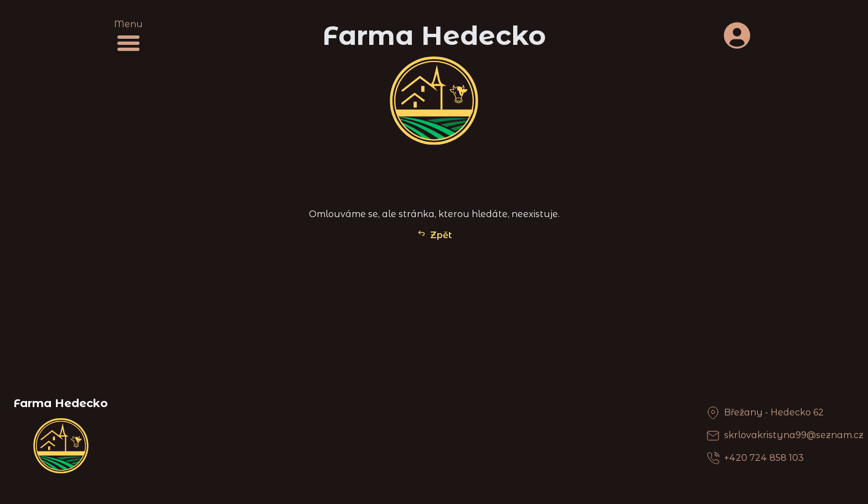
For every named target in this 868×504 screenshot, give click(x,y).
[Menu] (128, 43)
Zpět (434, 235)
